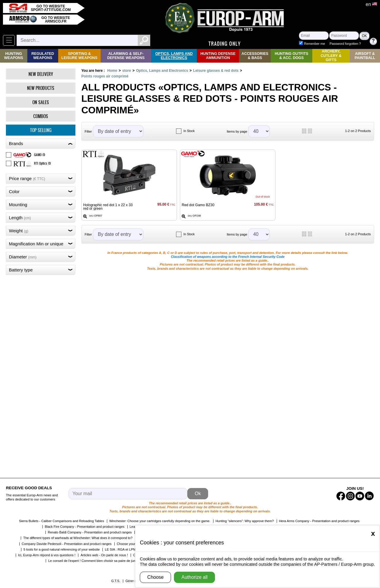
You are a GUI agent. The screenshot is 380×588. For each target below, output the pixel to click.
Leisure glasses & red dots (216, 71)
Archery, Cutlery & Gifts (331, 56)
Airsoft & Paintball (365, 56)
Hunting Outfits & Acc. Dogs (291, 56)
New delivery (41, 74)
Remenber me (315, 44)
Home (112, 71)
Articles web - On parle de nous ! (104, 555)
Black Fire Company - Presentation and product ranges (85, 527)
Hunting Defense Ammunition (218, 56)
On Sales (41, 102)
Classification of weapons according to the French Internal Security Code (228, 257)
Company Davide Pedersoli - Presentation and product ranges (67, 544)
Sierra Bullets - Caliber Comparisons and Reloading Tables (62, 521)
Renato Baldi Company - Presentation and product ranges (90, 532)
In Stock (189, 131)
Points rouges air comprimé (105, 76)
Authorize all (194, 577)
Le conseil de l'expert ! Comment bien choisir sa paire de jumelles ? (97, 561)
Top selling (41, 130)
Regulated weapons (43, 56)
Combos (41, 116)
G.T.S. (116, 581)
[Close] (373, 533)
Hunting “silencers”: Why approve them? (245, 521)
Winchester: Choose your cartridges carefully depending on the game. (160, 521)
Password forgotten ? (345, 44)
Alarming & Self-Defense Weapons (126, 56)
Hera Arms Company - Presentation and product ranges (319, 521)
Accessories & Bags (255, 56)
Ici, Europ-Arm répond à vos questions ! (47, 555)
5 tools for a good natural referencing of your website (62, 549)
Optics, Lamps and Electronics (174, 56)
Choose (155, 577)
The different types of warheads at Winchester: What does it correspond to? (78, 538)
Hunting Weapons (14, 56)
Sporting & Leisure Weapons (79, 56)
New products (41, 88)
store (127, 71)
